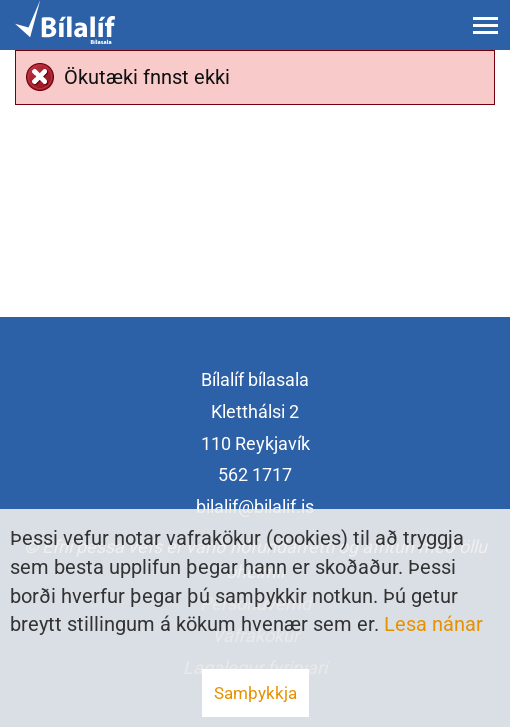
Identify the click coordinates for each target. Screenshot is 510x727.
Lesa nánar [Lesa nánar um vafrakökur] (433, 624)
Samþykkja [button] (255, 693)
